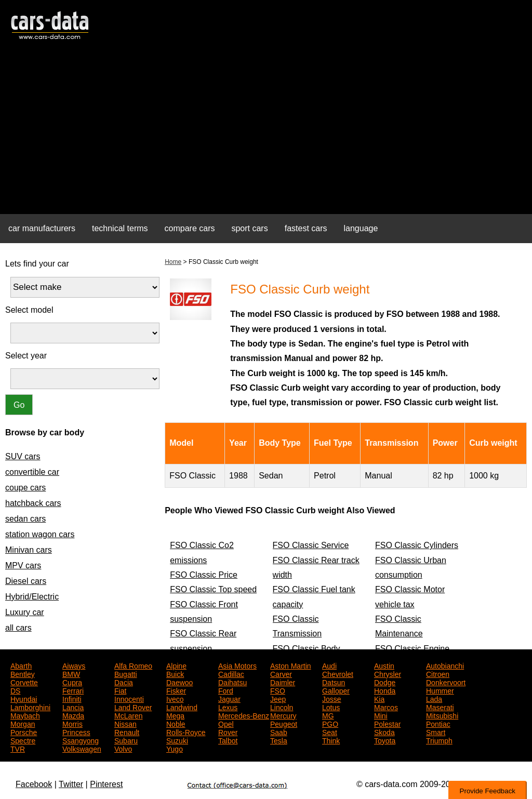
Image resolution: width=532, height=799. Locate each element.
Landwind (182, 707)
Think (331, 740)
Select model (29, 310)
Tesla (279, 740)
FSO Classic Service (311, 545)
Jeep (278, 698)
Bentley (23, 673)
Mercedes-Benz (244, 715)
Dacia (124, 682)
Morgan (23, 723)
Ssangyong (81, 740)
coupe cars (25, 488)
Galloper (336, 690)
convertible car (32, 472)
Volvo (123, 748)
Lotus (331, 707)
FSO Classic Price (204, 575)
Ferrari (73, 690)
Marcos (386, 707)
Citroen (438, 673)
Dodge (385, 682)
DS (15, 690)
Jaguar (229, 698)
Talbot (228, 740)
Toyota (385, 740)
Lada (434, 698)
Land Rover (133, 707)
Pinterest (106, 784)
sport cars (249, 228)
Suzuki (177, 740)
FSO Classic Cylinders (417, 545)
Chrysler (388, 673)
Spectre (23, 740)
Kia (379, 698)
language (361, 228)
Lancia (73, 707)
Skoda (384, 731)
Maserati (440, 707)
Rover (228, 731)
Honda (385, 690)
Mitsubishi (442, 715)
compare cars (190, 228)
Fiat (120, 690)
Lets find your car (37, 264)
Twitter (71, 784)
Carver (281, 673)
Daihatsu (232, 682)
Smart (436, 731)
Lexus (228, 707)
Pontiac (438, 723)
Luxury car (25, 612)
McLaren (128, 715)
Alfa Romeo (133, 665)
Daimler (283, 682)
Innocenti (129, 698)
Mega (175, 715)
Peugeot (284, 723)
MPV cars (23, 565)
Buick (175, 673)
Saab (279, 731)
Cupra (72, 682)
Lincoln (282, 707)
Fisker (176, 690)
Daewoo (179, 682)
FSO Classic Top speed (213, 589)
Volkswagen (82, 748)
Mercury (283, 715)
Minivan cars (29, 550)
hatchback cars (33, 503)
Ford (226, 690)
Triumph (439, 740)
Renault (127, 731)
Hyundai (24, 698)
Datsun (334, 682)
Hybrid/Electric (32, 597)
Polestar (387, 723)
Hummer (440, 690)
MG (328, 715)
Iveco (175, 698)
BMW (71, 673)
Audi (329, 665)
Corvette (24, 682)
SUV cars (23, 456)
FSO (278, 690)
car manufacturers (42, 228)
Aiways (74, 665)
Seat (330, 731)
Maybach (25, 715)
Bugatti (126, 673)
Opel (226, 723)
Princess (76, 731)
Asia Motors (237, 665)
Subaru (126, 740)
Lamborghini (30, 707)
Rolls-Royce (186, 731)
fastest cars (306, 228)
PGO (330, 723)
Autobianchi (445, 665)
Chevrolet (338, 673)
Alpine (176, 665)
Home (173, 262)
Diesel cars (26, 581)
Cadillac (231, 673)
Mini (381, 715)
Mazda (73, 715)
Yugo (175, 748)
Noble (176, 723)
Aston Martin (291, 665)
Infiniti (72, 698)
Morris (72, 723)
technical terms (120, 228)
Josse (332, 698)
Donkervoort (446, 682)
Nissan (125, 723)
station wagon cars (40, 534)
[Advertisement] (266, 133)
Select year (26, 356)
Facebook (34, 784)
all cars (18, 628)
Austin (384, 665)
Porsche (24, 731)
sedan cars (25, 519)
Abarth (21, 665)
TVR (18, 748)
